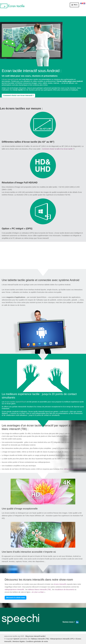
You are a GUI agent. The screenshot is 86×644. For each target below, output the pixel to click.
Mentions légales (19, 641)
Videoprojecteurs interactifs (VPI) (62, 639)
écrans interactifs (60, 584)
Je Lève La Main (38, 592)
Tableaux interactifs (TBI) (40, 639)
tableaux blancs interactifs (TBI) (39, 590)
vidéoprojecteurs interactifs (14, 590)
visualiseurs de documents (64, 590)
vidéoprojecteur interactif (73, 469)
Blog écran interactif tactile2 (35, 636)
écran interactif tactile (11, 79)
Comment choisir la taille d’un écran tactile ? (58, 149)
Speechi (16, 639)
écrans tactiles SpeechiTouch (15, 402)
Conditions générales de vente (37, 641)
